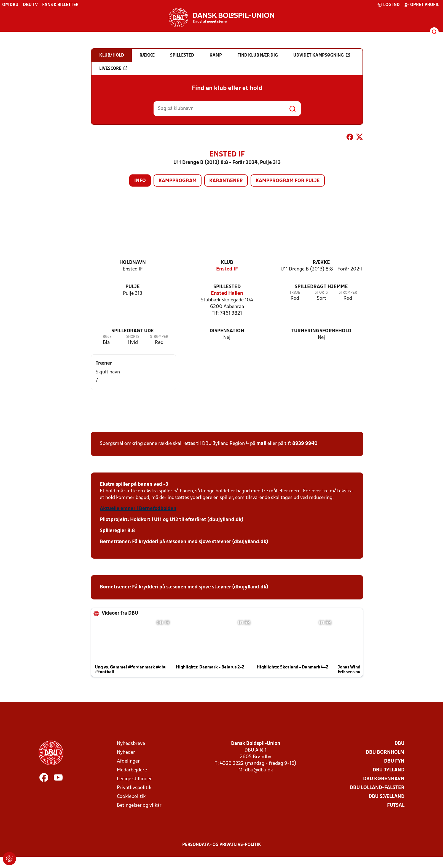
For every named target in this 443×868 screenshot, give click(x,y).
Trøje (295, 293)
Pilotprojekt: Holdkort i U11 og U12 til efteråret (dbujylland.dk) (172, 520)
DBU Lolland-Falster (377, 788)
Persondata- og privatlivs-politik (222, 845)
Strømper (348, 293)
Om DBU (10, 5)
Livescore (113, 68)
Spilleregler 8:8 (117, 531)
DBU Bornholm (385, 752)
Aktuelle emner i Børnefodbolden (138, 509)
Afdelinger (128, 761)
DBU (399, 744)
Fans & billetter (60, 5)
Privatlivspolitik (134, 788)
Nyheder (126, 752)
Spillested (227, 287)
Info (140, 181)
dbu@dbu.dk (259, 770)
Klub (227, 263)
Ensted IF (227, 269)
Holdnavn (133, 263)
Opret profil (422, 5)
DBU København (384, 779)
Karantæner (226, 181)
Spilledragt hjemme (321, 287)
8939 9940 (305, 444)
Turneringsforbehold (321, 331)
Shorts (321, 293)
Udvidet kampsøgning (322, 55)
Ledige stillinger (134, 779)
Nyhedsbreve (131, 744)
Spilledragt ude (133, 331)
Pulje (133, 287)
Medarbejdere (132, 770)
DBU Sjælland (386, 797)
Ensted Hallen (227, 294)
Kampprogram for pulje (288, 181)
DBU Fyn (394, 761)
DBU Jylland (389, 770)
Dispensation (227, 331)
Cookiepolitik (131, 797)
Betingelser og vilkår (139, 805)
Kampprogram (178, 181)
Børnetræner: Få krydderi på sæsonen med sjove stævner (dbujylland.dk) (184, 542)
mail (261, 444)
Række (321, 263)
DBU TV (30, 5)
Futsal (396, 805)
